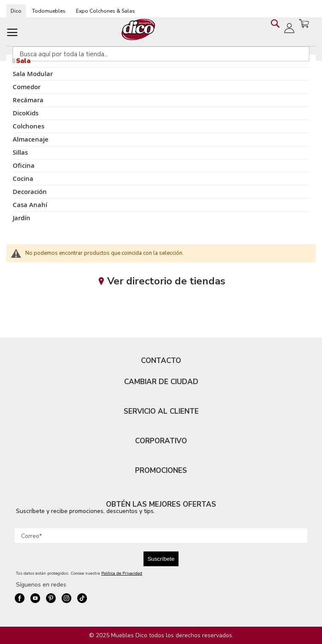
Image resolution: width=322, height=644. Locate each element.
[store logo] (139, 29)
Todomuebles (49, 11)
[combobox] (161, 54)
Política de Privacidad (122, 573)
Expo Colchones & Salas (106, 11)
